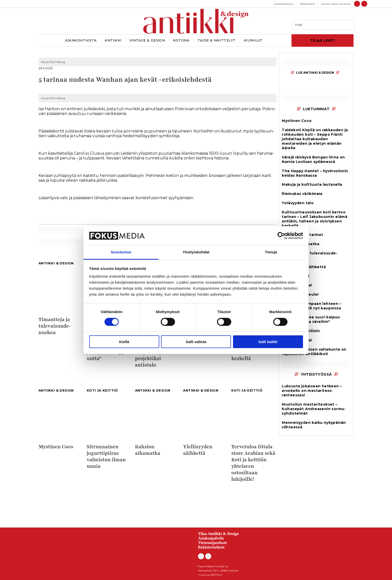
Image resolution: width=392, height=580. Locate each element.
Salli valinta (196, 342)
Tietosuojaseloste (212, 543)
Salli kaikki (268, 342)
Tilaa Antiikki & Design (218, 534)
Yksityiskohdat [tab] (196, 252)
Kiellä (124, 342)
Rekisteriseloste (211, 547)
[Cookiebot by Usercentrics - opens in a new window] (281, 236)
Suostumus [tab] (121, 252)
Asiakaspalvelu (211, 538)
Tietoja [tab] (271, 252)
